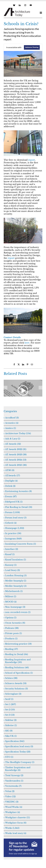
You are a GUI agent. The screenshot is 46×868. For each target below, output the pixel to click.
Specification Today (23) (18, 752)
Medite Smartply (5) (16, 586)
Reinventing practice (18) (18, 644)
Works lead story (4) (16, 833)
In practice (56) (13, 533)
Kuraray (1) (11, 565)
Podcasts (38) (12, 628)
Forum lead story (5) (16, 518)
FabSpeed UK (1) (14, 502)
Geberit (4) (11, 523)
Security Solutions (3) (16, 689)
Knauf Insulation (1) (16, 560)
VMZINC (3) (12, 802)
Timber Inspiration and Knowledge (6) (18, 769)
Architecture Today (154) (18, 433)
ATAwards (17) (13, 476)
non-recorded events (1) (18, 612)
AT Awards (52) (13, 444)
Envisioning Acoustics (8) (18, 491)
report (31, 160)
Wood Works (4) (14, 807)
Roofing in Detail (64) (17, 654)
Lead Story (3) (13, 570)
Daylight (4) (11, 481)
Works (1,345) (12, 828)
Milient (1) (11, 597)
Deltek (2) (10, 486)
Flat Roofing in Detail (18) (19, 507)
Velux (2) (10, 791)
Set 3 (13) (10, 715)
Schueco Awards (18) (16, 683)
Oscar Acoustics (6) (15, 623)
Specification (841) (15, 741)
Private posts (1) (13, 633)
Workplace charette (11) (18, 818)
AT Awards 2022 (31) (16, 449)
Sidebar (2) (11, 720)
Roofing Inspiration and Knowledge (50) (18, 661)
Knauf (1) (10, 554)
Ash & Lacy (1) (13, 439)
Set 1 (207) (11, 704)
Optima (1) (11, 618)
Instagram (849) (13, 539)
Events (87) (11, 497)
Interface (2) (12, 549)
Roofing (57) (12, 649)
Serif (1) (9, 699)
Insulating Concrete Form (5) (21, 544)
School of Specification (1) (19, 673)
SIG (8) (9, 731)
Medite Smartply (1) (16, 581)
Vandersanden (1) (14, 781)
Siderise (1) (11, 725)
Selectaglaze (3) (13, 694)
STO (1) (9, 757)
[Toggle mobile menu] (41, 13)
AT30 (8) (10, 470)
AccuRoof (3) (12, 418)
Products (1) (11, 639)
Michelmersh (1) (14, 591)
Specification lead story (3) (19, 747)
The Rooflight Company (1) (20, 762)
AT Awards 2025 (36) (16, 465)
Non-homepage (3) (15, 607)
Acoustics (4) (12, 423)
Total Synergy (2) (14, 775)
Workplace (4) (13, 812)
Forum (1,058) (13, 512)
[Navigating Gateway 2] (23, 381)
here (27, 343)
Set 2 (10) (10, 710)
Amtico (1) (11, 428)
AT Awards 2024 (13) (16, 460)
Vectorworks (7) (13, 786)
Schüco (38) (11, 678)
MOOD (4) (11, 602)
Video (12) (10, 797)
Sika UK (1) (11, 736)
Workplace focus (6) (16, 823)
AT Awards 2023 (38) (16, 455)
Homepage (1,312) (15, 528)
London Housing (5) (16, 576)
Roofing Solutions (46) (17, 668)
